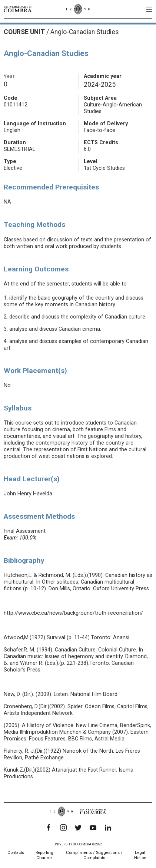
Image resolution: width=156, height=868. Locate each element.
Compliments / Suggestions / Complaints (94, 855)
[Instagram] (63, 828)
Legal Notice (140, 855)
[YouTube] (93, 828)
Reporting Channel (44, 855)
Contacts (16, 853)
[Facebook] (49, 828)
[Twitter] (78, 828)
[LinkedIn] (108, 828)
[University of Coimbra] (18, 9)
